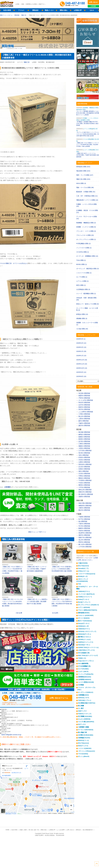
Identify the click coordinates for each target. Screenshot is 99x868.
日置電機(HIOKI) (83, 695)
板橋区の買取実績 (84, 437)
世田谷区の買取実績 (85, 464)
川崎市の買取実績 (84, 508)
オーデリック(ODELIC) (86, 692)
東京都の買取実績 (84, 432)
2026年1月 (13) (81, 356)
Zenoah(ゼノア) (83, 568)
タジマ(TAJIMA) (83, 669)
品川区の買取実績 (84, 441)
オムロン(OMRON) (84, 719)
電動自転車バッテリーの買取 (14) (87, 200)
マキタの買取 (87, 139)
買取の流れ (64, 10)
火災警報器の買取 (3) (83, 289)
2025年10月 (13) (82, 368)
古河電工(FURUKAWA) (86, 735)
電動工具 (24, 15)
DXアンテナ (82, 724)
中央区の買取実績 (84, 483)
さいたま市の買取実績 (86, 400)
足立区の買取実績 (84, 467)
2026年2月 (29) (81, 351)
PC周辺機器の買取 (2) (83, 244)
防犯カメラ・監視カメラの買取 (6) (88, 304)
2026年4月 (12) (81, 343)
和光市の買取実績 (84, 402)
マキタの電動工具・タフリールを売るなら (14, 263)
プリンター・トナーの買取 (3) (86, 231)
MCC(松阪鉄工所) (84, 653)
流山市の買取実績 (84, 540)
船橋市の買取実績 (84, 528)
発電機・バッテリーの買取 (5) (86, 227)
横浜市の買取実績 (84, 510)
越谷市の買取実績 (84, 425)
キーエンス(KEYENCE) (86, 730)
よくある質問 (61, 830)
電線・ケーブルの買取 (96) (85, 187)
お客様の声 (78, 10)
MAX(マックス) (83, 746)
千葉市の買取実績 (84, 524)
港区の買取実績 (84, 471)
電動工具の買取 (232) (83, 179)
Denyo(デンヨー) (84, 623)
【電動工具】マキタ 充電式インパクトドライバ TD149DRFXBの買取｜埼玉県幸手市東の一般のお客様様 (12, 558)
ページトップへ (97, 864)
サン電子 (81, 708)
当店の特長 (7, 10)
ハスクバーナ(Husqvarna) (87, 574)
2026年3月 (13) (81, 347)
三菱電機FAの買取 (85, 120)
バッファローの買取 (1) (84, 248)
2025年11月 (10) (82, 364)
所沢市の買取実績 (84, 409)
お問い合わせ (93, 2)
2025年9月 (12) (81, 372)
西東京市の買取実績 (85, 492)
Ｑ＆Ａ (92, 10)
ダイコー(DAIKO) (84, 618)
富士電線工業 (82, 732)
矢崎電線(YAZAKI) (84, 738)
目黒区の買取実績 (84, 469)
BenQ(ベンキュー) (84, 602)
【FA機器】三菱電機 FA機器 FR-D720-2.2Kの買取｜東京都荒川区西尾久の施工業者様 (88, 124)
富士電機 (81, 706)
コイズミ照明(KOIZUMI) (86, 682)
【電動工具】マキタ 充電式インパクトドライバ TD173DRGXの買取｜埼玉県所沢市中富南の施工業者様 (62, 591)
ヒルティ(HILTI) (83, 671)
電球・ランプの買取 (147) (85, 175)
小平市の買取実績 (84, 487)
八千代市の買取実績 (85, 547)
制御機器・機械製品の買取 (91, 108)
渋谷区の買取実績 (84, 460)
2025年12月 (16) (82, 360)
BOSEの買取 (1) (82, 264)
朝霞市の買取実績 (84, 396)
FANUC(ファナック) (85, 714)
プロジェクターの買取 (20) (85, 235)
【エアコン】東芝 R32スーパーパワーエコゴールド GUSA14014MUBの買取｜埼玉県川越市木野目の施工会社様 (88, 134)
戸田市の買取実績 (84, 398)
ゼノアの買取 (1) (82, 277)
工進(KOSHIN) (83, 563)
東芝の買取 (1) (81, 285)
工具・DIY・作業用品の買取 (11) (87, 196)
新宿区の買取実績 (84, 439)
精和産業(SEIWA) (84, 613)
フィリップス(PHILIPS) (86, 674)
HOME (7, 830)
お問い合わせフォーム (59, 698)
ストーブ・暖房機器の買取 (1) (86, 294)
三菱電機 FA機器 (84, 727)
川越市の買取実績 (84, 423)
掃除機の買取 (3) (82, 318)
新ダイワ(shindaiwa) (85, 621)
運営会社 (78, 830)
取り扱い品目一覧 (34, 830)
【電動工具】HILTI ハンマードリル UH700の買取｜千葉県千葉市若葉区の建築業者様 (37, 557)
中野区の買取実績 (84, 476)
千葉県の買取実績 (84, 517)
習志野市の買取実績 (85, 533)
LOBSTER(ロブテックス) (86, 650)
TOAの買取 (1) (81, 260)
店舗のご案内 (23, 830)
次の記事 (55, 613)
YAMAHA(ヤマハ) (84, 591)
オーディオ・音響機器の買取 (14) (87, 256)
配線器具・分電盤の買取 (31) (86, 192)
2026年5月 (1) (81, 339)
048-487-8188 (22, 698)
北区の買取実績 (84, 455)
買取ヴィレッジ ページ (37, 532)
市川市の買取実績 (84, 526)
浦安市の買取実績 (84, 535)
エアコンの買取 (88, 129)
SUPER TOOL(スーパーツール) (88, 647)
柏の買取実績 (83, 521)
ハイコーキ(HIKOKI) (85, 748)
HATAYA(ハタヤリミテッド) (87, 631)
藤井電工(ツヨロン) (84, 637)
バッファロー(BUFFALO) (86, 594)
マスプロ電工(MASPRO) (86, 722)
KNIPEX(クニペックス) (86, 642)
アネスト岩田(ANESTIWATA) (88, 610)
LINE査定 (93, 6)
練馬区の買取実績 (84, 435)
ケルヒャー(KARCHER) (86, 615)
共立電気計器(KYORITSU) (87, 703)
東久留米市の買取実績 (86, 494)
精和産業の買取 (81, 110)
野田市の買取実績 (84, 542)
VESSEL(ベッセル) (84, 639)
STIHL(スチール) (84, 571)
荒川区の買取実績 (84, 453)
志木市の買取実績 (84, 405)
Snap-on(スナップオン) (86, 661)
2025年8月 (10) (81, 376)
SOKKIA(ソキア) (84, 698)
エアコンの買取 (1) (82, 281)
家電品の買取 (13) (82, 314)
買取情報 (17, 15)
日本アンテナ (82, 711)
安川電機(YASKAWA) (85, 716)
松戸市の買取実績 (84, 519)
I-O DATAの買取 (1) (83, 252)
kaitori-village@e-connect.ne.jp (11, 735)
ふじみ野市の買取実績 (86, 412)
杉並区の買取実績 (84, 457)
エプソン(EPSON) (84, 607)
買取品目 (35, 10)
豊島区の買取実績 (84, 478)
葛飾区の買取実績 (84, 446)
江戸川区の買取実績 (85, 451)
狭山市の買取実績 (84, 416)
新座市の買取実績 (84, 407)
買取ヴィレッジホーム (6, 15)
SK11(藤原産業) (83, 663)
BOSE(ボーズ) (83, 576)
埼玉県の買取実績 (84, 393)
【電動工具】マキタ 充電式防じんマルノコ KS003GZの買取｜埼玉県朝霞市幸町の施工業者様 (62, 557)
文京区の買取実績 (84, 474)
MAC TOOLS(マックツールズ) (88, 655)
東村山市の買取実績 (85, 490)
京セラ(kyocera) (83, 566)
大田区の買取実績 (84, 448)
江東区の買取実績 (84, 444)
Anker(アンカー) (83, 599)
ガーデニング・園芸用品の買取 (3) (88, 269)
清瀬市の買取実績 (84, 497)
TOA (80, 584)
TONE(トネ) (82, 658)
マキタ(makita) (83, 754)
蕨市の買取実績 (84, 421)
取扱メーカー (49, 10)
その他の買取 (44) (82, 329)
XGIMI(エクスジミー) (85, 597)
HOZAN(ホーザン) (84, 645)
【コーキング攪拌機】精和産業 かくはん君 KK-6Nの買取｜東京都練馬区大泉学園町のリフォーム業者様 (88, 113)
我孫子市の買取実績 (85, 537)
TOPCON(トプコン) (85, 700)
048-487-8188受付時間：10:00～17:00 (73, 4)
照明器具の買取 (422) (83, 167)
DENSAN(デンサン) (84, 634)
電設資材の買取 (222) (83, 171)
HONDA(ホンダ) (83, 626)
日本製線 (81, 685)
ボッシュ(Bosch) (84, 756)
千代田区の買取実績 (85, 480)
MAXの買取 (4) (81, 183)
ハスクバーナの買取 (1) (84, 273)
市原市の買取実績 (84, 531)
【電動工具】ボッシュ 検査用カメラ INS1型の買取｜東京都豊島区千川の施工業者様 (37, 590)
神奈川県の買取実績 (85, 503)
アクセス (21, 10)
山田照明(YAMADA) (85, 679)
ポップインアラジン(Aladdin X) (88, 605)
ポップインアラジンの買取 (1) (86, 239)
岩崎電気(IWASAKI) (85, 677)
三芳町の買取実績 (84, 414)
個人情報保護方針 (88, 830)
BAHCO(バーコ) (83, 740)
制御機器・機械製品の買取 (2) (86, 223)
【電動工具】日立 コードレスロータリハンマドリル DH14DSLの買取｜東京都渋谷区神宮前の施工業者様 (12, 591)
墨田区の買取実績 (84, 485)
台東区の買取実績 (84, 462)
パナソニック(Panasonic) (86, 751)
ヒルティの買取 (88, 150)
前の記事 (19, 613)
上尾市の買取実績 (84, 419)
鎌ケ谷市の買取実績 (85, 544)
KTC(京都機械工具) (84, 666)
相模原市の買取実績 (85, 506)
